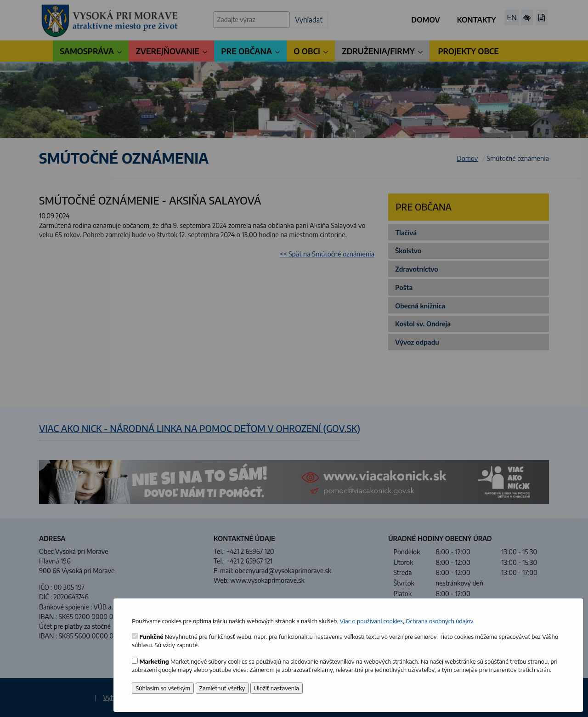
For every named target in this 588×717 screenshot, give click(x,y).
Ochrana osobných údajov (439, 621)
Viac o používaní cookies (371, 621)
